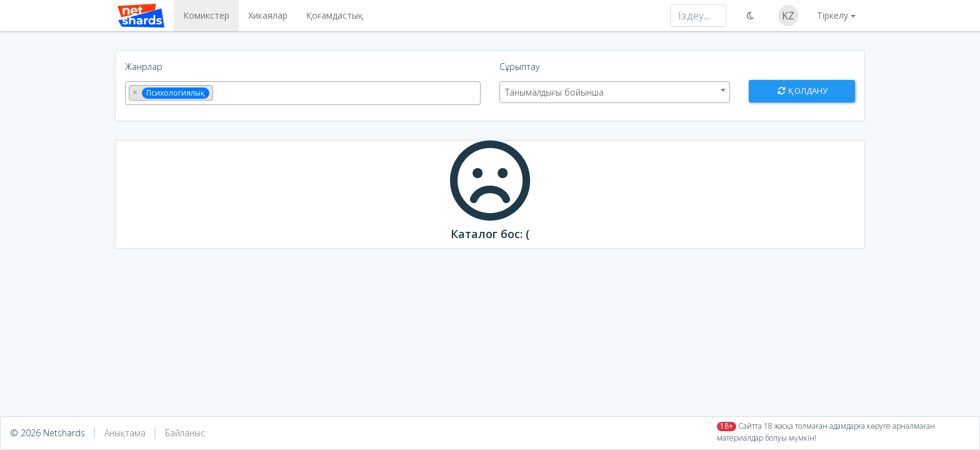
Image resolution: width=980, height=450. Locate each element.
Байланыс (185, 433)
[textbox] (220, 92)
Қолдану (802, 91)
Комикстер (204, 15)
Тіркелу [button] (832, 15)
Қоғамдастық (332, 15)
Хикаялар (265, 15)
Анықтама (125, 433)
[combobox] (303, 93)
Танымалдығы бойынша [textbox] (554, 92)
